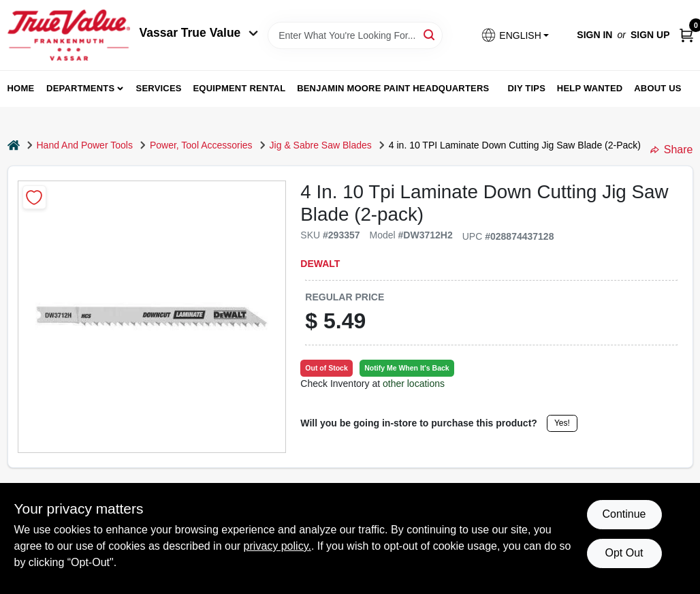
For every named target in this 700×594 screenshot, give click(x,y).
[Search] (430, 34)
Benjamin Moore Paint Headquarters (393, 88)
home (21, 88)
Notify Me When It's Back (407, 368)
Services (159, 88)
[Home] (14, 145)
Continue (624, 514)
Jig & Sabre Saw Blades (321, 145)
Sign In (594, 35)
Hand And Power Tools (85, 145)
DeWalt (320, 264)
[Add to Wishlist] (34, 197)
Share (672, 150)
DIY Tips (526, 88)
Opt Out (624, 553)
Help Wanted (590, 88)
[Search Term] (355, 35)
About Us (658, 88)
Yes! (562, 423)
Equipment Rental (240, 88)
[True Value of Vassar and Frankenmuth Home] (69, 35)
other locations (414, 384)
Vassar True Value (199, 33)
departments (80, 88)
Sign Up (650, 35)
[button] (515, 35)
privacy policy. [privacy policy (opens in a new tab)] (277, 546)
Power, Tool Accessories (201, 145)
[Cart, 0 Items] (686, 35)
